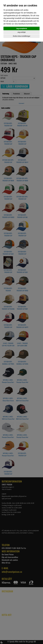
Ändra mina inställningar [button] (22, 36)
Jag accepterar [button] (22, 28)
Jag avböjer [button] (21, 32)
